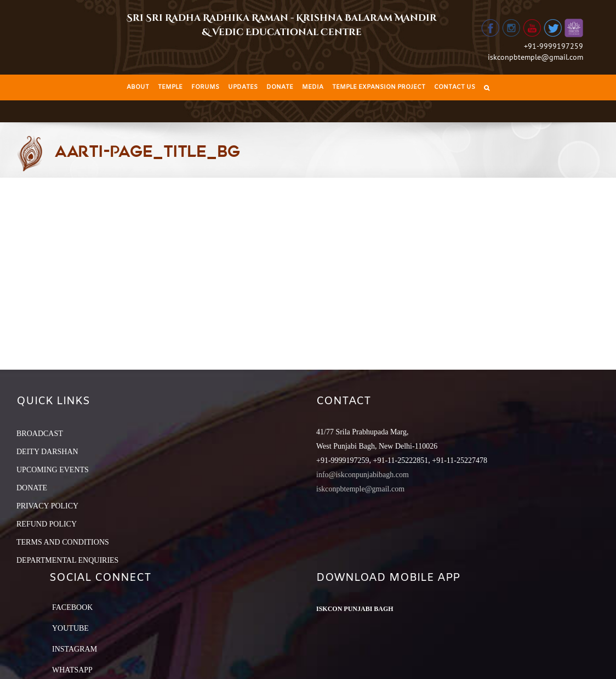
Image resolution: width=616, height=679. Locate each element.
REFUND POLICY (47, 524)
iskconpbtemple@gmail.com (535, 57)
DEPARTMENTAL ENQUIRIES (67, 560)
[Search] (487, 87)
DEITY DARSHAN (47, 452)
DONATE (32, 488)
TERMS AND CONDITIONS (63, 542)
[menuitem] (138, 87)
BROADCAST (40, 434)
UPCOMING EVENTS (53, 470)
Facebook (72, 607)
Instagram (75, 649)
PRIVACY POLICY (47, 506)
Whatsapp (72, 670)
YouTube (70, 628)
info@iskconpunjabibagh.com (363, 475)
